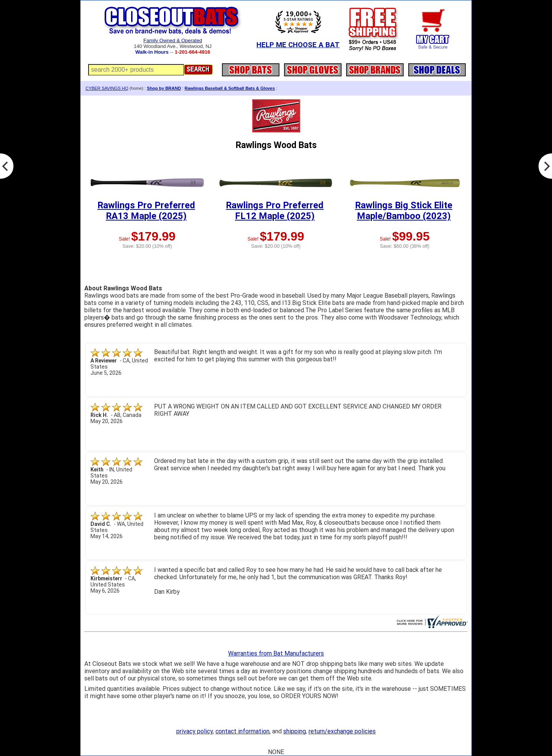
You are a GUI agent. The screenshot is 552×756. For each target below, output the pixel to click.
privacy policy (195, 731)
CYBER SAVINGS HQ (107, 88)
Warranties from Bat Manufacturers (276, 653)
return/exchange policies (342, 731)
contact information (242, 731)
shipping (295, 731)
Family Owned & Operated (173, 40)
